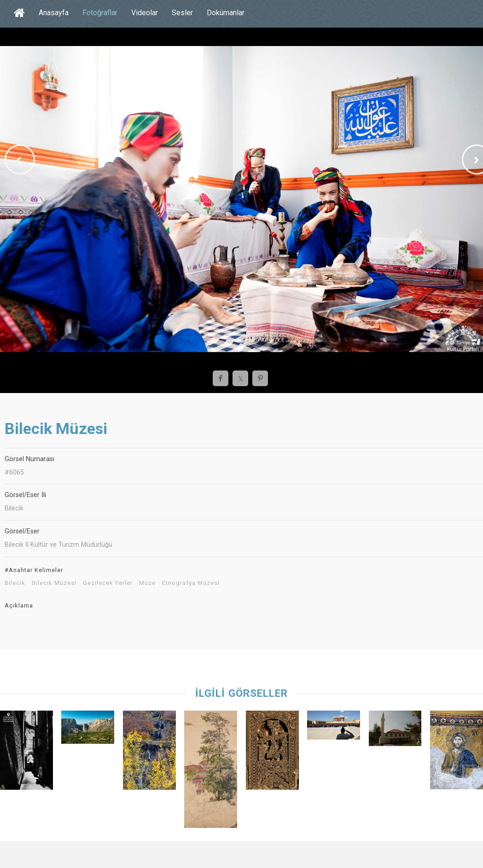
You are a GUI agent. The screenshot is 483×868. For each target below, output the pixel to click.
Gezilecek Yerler (108, 583)
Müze (147, 583)
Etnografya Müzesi (191, 583)
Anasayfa (54, 13)
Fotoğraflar (100, 13)
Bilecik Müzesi (54, 583)
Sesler (182, 13)
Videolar (145, 13)
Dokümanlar (226, 13)
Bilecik (15, 583)
